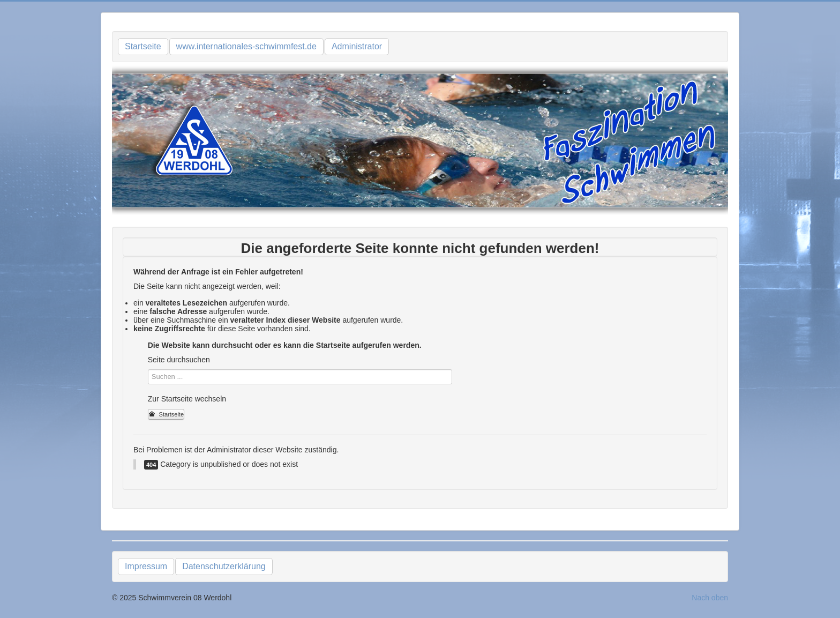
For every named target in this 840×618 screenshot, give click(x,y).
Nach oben (710, 598)
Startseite (143, 46)
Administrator (357, 46)
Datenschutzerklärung (224, 566)
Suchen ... (148, 370)
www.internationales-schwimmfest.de (246, 46)
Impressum (146, 566)
